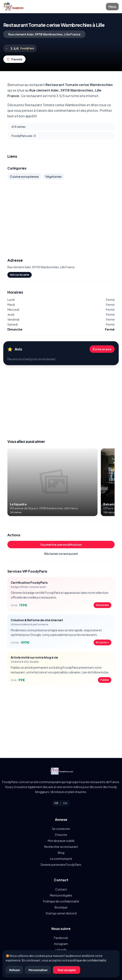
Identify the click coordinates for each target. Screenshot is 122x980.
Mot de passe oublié (61, 841)
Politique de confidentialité (61, 901)
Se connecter (61, 829)
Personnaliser (38, 970)
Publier (105, 680)
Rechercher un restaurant (61, 847)
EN (65, 803)
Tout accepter (67, 970)
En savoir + (102, 642)
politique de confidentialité (88, 960)
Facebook (61, 938)
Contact (61, 889)
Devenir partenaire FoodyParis (61, 865)
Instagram (61, 944)
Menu (112, 7)
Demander (102, 605)
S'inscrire (61, 835)
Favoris (14, 59)
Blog (61, 853)
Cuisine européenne (24, 176)
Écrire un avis (102, 349)
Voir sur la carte (20, 275)
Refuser (15, 970)
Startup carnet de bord (61, 913)
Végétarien (53, 176)
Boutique (61, 907)
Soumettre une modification (61, 545)
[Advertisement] (61, 219)
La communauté (61, 859)
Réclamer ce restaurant (61, 554)
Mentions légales (61, 895)
